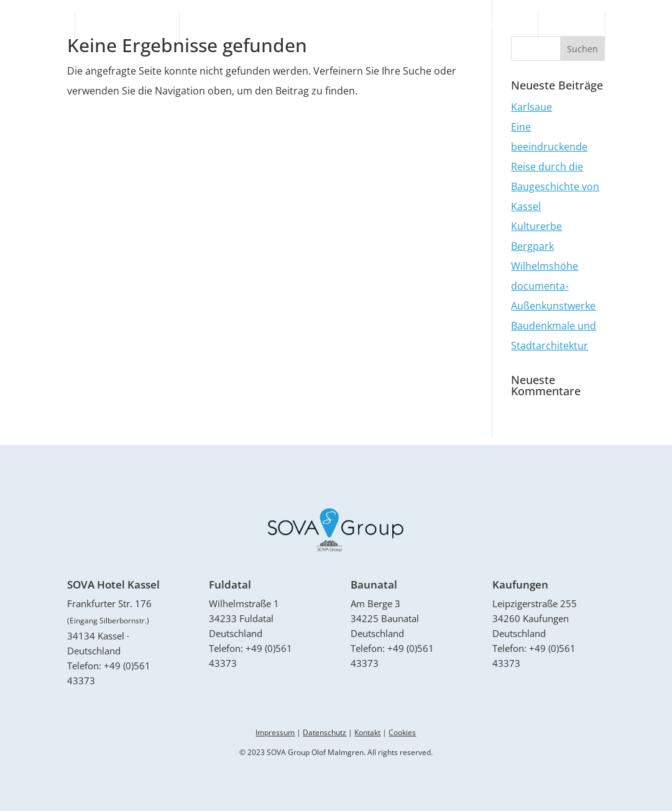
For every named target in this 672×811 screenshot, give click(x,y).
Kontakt (635, 27)
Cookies (402, 732)
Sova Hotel (215, 27)
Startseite (41, 27)
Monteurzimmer (492, 27)
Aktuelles (572, 27)
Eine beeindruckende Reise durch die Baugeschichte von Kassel (555, 167)
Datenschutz (324, 732)
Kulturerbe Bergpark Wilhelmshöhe (545, 246)
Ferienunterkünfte (127, 27)
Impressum (275, 732)
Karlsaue (532, 107)
